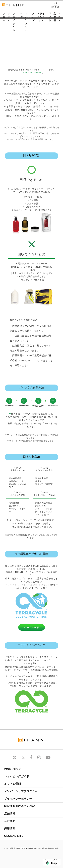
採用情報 (10, 828)
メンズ (32, 17)
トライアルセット (41, 17)
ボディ (8, 17)
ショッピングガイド (17, 776)
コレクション (26, 22)
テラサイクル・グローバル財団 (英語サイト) (28, 585)
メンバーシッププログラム (21, 791)
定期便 (54, 17)
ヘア (21, 15)
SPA (59, 17)
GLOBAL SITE (14, 836)
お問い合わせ (13, 769)
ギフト (49, 17)
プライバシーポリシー (18, 799)
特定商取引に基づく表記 (19, 806)
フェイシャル (14, 22)
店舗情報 (10, 814)
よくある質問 (13, 784)
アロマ (3, 17)
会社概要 (10, 821)
